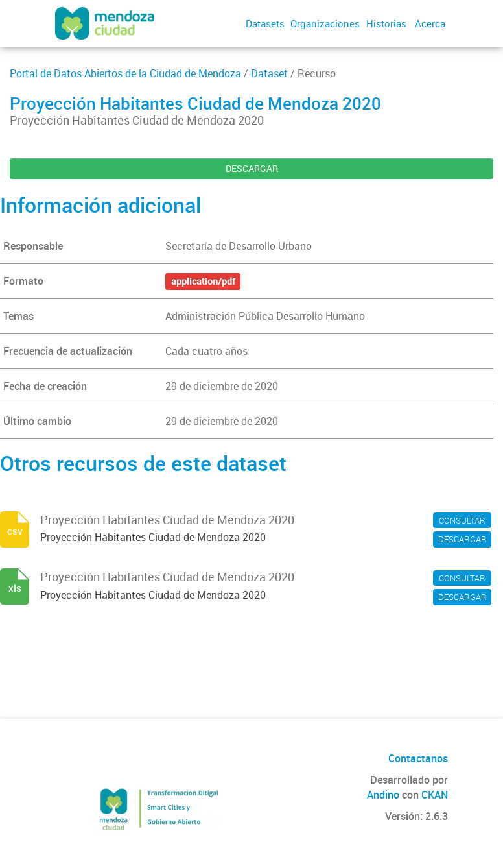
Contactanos (418, 758)
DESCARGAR (252, 168)
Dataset (269, 73)
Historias (386, 23)
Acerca (430, 23)
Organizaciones (325, 23)
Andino (383, 795)
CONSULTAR (462, 520)
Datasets (265, 23)
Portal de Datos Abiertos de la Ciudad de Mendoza (125, 73)
